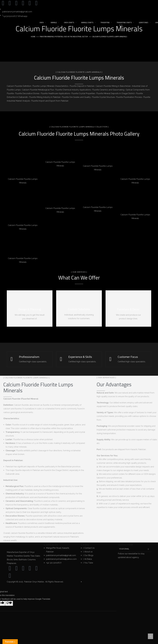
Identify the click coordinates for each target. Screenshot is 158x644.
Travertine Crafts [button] (124, 22)
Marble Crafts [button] (87, 22)
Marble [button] (54, 22)
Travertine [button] (105, 22)
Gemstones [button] (144, 22)
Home (33, 37)
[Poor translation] (9, 603)
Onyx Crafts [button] (69, 22)
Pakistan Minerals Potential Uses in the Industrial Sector (64, 37)
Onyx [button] (42, 22)
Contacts (51, 544)
